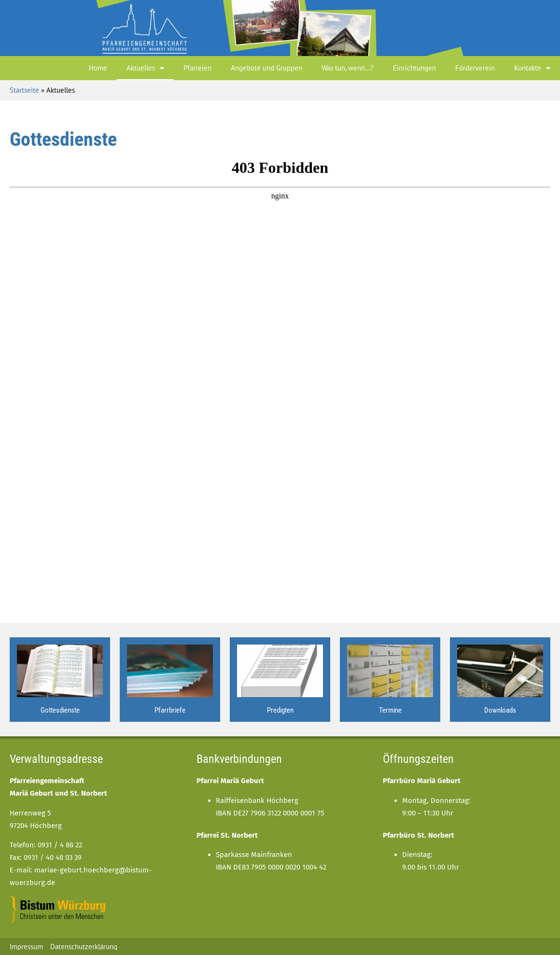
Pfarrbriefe (170, 710)
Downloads (500, 710)
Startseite (24, 90)
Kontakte (532, 68)
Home (98, 68)
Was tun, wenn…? (348, 68)
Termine (390, 710)
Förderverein (475, 68)
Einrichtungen (414, 68)
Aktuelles (145, 68)
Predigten (280, 710)
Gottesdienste (60, 710)
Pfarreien (197, 68)
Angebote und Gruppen (266, 68)
